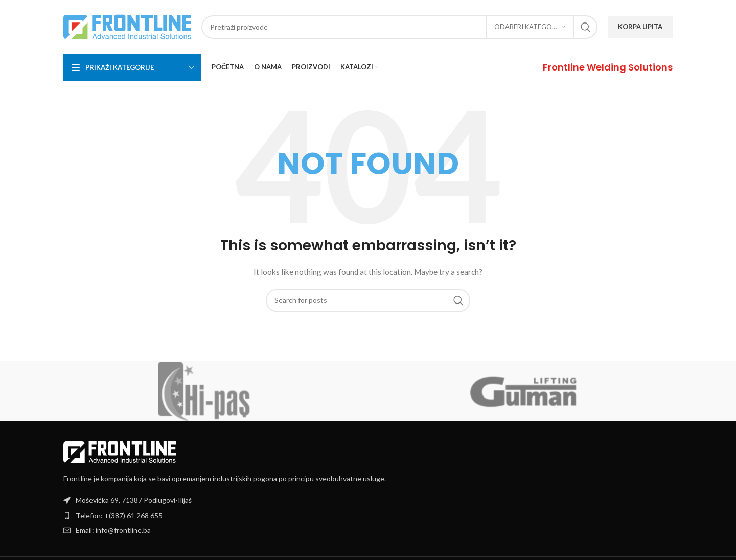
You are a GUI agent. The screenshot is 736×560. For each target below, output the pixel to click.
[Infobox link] (608, 67)
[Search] (399, 27)
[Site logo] (127, 26)
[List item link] (368, 516)
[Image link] (120, 451)
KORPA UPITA (640, 27)
